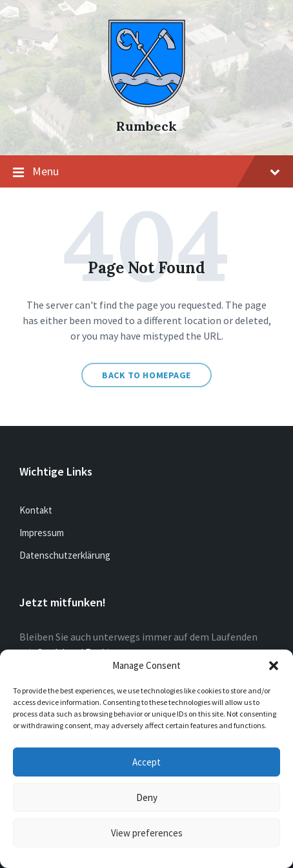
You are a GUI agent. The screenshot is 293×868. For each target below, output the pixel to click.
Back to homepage (146, 375)
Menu (146, 172)
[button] (274, 666)
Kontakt (36, 510)
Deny (147, 797)
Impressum (42, 533)
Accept (146, 762)
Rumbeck (146, 126)
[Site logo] (146, 104)
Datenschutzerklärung (65, 555)
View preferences (147, 833)
